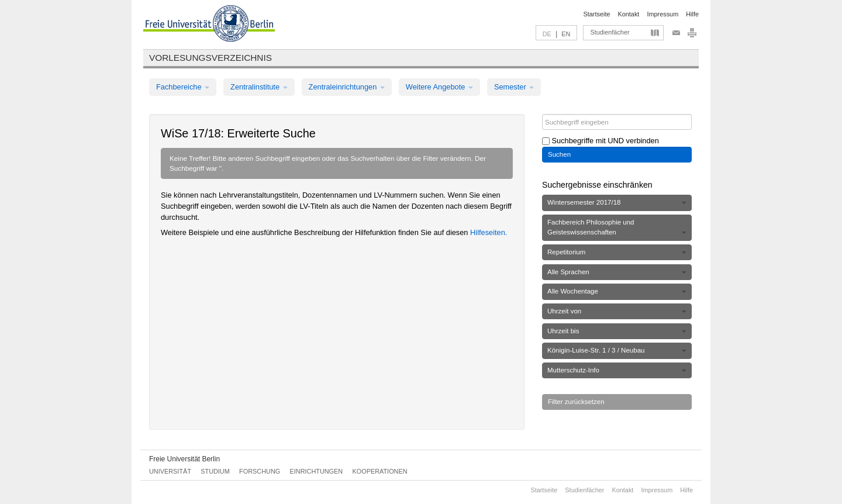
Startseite (597, 14)
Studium (215, 471)
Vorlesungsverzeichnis (210, 58)
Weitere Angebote (439, 87)
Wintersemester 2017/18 (617, 202)
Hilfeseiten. (489, 232)
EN (566, 34)
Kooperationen (380, 471)
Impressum (662, 14)
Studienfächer (610, 32)
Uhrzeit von (617, 311)
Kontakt (629, 14)
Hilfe (692, 14)
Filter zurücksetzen (576, 402)
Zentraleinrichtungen (347, 87)
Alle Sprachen (617, 272)
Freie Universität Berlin (184, 459)
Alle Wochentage (617, 291)
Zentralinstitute (259, 87)
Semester (514, 87)
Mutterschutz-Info (617, 370)
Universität (170, 471)
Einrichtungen (317, 471)
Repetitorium (617, 252)
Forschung (260, 471)
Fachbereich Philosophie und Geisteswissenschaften (617, 227)
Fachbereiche (183, 87)
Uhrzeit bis (617, 331)
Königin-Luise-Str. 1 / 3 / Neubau (617, 350)
